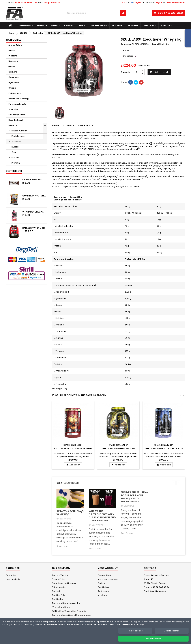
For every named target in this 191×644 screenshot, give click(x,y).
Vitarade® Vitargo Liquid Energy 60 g (34, 212)
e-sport (12, 66)
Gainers (13, 72)
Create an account (175, 3)
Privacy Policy (59, 579)
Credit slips (103, 587)
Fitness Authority (48, 25)
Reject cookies (135, 636)
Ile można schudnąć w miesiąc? (70, 513)
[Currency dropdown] (126, 3)
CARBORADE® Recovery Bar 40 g (34, 180)
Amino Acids (15, 45)
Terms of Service (60, 575)
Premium (133, 25)
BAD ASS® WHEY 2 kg (34, 228)
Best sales (11, 575)
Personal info (104, 575)
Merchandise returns (108, 579)
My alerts (102, 595)
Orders (101, 583)
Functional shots (17, 104)
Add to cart (159, 72)
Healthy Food (16, 120)
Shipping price (59, 587)
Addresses (103, 591)
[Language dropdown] (138, 3)
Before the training (19, 99)
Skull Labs (150, 25)
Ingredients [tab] (85, 126)
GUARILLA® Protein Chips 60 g (34, 196)
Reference (126, 44)
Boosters (13, 61)
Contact (167, 25)
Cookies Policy (59, 595)
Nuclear (117, 25)
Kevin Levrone (99, 25)
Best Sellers (14, 171)
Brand (155, 44)
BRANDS (13, 125)
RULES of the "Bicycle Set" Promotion (70, 611)
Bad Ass (69, 25)
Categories (24, 25)
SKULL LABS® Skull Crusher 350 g (73, 449)
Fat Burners (14, 93)
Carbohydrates (17, 115)
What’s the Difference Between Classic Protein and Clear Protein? (102, 516)
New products (13, 579)
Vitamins (13, 109)
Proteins (13, 56)
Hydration (14, 83)
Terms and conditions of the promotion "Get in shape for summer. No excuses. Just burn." (71, 619)
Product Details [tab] (63, 126)
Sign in (159, 3)
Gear (82, 25)
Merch (12, 50)
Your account (108, 568)
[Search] (95, 13)
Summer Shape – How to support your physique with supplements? (135, 497)
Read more (62, 546)
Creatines (14, 77)
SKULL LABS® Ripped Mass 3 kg (118, 449)
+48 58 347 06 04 (23, 3)
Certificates (58, 599)
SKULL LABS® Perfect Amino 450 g (164, 449)
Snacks (12, 88)
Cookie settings (172, 636)
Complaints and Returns (64, 583)
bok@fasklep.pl (52, 3)
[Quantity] (137, 72)
